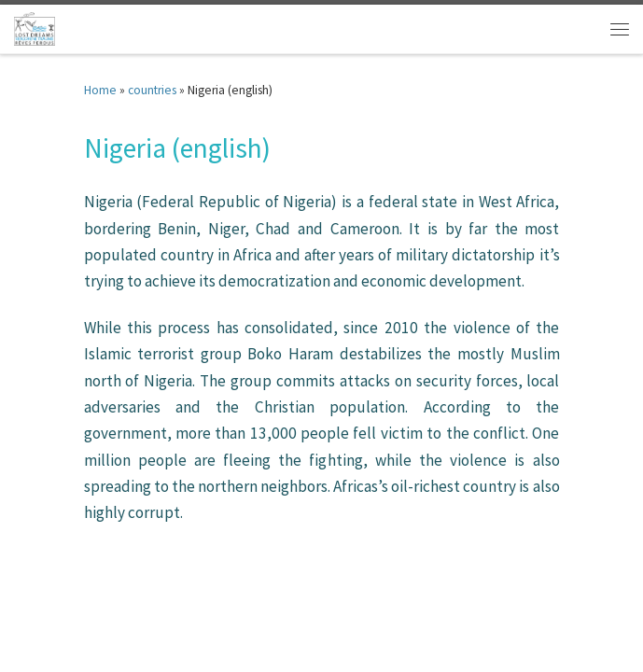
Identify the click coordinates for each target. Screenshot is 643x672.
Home (100, 90)
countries (152, 90)
